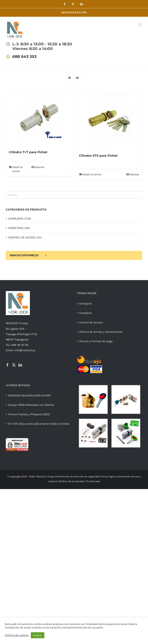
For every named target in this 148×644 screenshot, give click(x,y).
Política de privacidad (72, 481)
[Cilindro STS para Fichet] (109, 121)
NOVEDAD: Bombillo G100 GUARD (29, 395)
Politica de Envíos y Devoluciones (101, 332)
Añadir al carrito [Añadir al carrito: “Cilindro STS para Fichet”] (92, 174)
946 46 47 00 (20, 345)
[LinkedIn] (20, 365)
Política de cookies (17, 635)
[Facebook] (8, 365)
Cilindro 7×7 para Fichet (28, 152)
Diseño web (93, 481)
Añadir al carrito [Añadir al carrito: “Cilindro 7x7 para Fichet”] (17, 169)
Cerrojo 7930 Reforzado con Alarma (31, 405)
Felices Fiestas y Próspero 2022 (29, 414)
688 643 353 (24, 57)
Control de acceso (91, 322)
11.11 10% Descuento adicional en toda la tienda (39, 424)
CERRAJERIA (16, 219)
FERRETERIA (16, 228)
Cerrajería (85, 304)
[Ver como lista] (77, 78)
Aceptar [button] (38, 635)
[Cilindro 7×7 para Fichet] (39, 120)
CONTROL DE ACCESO (22, 237)
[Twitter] (14, 365)
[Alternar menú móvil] (140, 25)
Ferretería (85, 313)
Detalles (39, 167)
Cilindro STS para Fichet (98, 156)
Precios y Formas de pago (96, 341)
